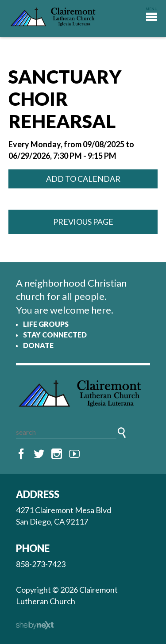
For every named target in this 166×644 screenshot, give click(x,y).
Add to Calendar (83, 179)
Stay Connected (55, 335)
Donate (38, 345)
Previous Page (83, 222)
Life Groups (46, 324)
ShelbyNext (35, 625)
